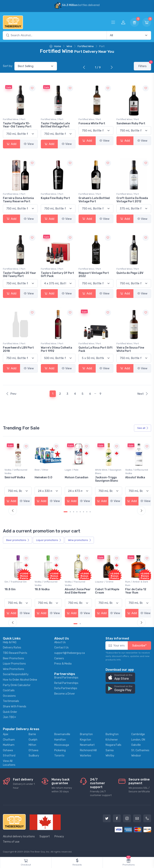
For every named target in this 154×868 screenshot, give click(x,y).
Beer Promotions (14, 657)
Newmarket (87, 744)
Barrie (32, 733)
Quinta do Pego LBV (130, 273)
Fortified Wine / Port (14, 119)
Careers (59, 657)
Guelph (33, 739)
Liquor (49, 540)
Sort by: (8, 66)
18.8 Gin (40, 589)
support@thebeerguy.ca (70, 652)
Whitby (110, 755)
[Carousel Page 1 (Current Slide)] (66, 511)
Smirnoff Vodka (45, 477)
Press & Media (63, 663)
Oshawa (8, 749)
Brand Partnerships (66, 677)
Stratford (9, 755)
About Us (60, 641)
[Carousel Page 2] (70, 511)
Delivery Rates (12, 647)
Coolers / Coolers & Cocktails (15, 583)
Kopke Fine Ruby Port (55, 198)
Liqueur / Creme (132, 581)
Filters (145, 65)
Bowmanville (62, 733)
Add (11, 144)
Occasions (9, 695)
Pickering (60, 749)
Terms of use (11, 841)
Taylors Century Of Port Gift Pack (57, 275)
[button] (120, 676)
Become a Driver (65, 693)
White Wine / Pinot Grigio (14, 471)
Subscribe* (139, 645)
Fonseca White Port (92, 123)
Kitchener (112, 739)
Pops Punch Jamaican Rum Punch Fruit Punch (17, 592)
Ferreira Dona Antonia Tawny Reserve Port (18, 200)
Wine (69, 46)
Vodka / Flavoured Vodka (104, 583)
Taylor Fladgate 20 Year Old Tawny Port (20, 275)
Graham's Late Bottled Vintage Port (94, 200)
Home (55, 46)
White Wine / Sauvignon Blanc (136, 471)
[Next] (111, 68)
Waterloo (86, 755)
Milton (32, 744)
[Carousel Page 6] (84, 511)
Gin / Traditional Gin (45, 581)
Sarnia (110, 749)
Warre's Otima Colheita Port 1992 (56, 349)
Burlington (112, 733)
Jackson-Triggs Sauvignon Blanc (135, 479)
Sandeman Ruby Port (131, 123)
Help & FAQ (10, 641)
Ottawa (33, 749)
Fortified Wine (86, 46)
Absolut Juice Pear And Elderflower (106, 590)
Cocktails (9, 689)
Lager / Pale (100, 469)
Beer (18, 540)
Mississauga (62, 744)
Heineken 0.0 (73, 477)
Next (143, 394)
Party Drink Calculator (17, 684)
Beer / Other (71, 469)
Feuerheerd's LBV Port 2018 (18, 349)
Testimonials (11, 700)
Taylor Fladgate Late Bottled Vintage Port (55, 125)
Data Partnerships (66, 687)
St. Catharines (140, 749)
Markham (9, 744)
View (29, 144)
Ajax (6, 733)
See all (143, 428)
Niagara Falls (113, 744)
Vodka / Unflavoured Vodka (46, 471)
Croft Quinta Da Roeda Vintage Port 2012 (132, 200)
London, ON (138, 739)
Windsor (136, 755)
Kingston (85, 739)
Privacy (59, 836)
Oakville (136, 744)
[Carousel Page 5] (80, 511)
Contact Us (61, 647)
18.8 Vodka (71, 589)
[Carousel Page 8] (90, 511)
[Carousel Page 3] (74, 511)
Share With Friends (15, 706)
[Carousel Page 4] (77, 511)
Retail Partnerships (66, 682)
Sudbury (34, 755)
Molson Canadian (105, 477)
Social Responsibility (16, 674)
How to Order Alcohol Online (20, 679)
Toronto (59, 755)
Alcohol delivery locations (19, 836)
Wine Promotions (14, 668)
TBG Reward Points (15, 652)
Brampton (86, 733)
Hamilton (60, 739)
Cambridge (138, 733)
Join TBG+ (10, 716)
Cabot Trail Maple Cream (135, 590)
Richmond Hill (88, 749)
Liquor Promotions (14, 663)
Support (45, 836)
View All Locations (9, 762)
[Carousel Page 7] (87, 511)
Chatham (9, 739)
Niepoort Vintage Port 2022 (94, 275)
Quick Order (10, 711)
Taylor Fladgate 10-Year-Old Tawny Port (17, 125)
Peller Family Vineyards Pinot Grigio (15, 480)
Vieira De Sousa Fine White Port (130, 349)
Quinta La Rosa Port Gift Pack (96, 349)
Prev (11, 394)
